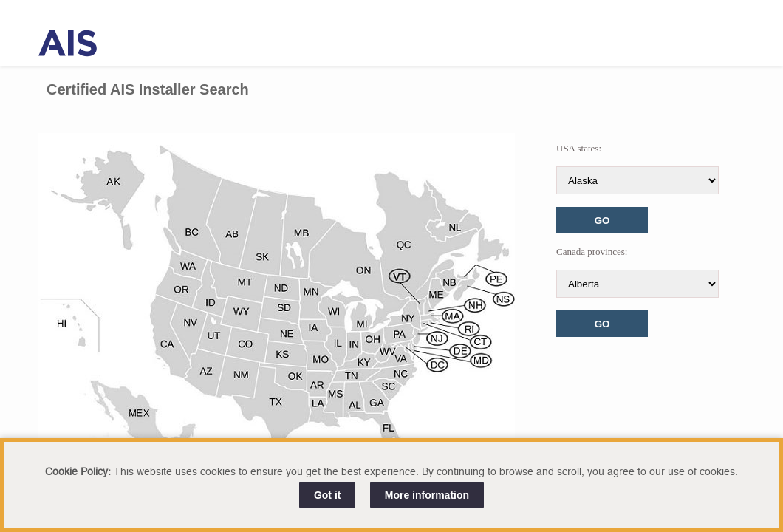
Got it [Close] (328, 495)
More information (427, 495)
